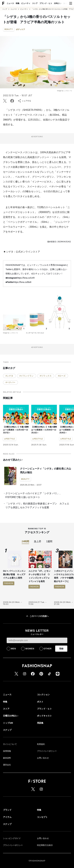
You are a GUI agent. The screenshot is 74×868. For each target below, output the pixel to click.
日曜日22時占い (11, 716)
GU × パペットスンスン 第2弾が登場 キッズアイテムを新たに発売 (14, 574)
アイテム (7, 817)
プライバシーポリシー (47, 751)
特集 (18, 3)
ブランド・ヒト (46, 3)
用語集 (40, 723)
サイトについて (10, 744)
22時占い (58, 3)
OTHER (48, 649)
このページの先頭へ (37, 616)
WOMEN (30, 649)
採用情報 (7, 751)
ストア (35, 3)
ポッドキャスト (44, 716)
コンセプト (42, 817)
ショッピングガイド (12, 838)
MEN (13, 649)
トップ (5, 9)
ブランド (7, 810)
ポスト (40, 702)
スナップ (7, 730)
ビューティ (26, 3)
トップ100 (8, 723)
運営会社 (7, 765)
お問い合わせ (43, 758)
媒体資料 (7, 758)
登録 (61, 649)
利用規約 (41, 744)
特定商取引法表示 (45, 845)
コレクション (43, 695)
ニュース (10, 3)
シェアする (24, 101)
